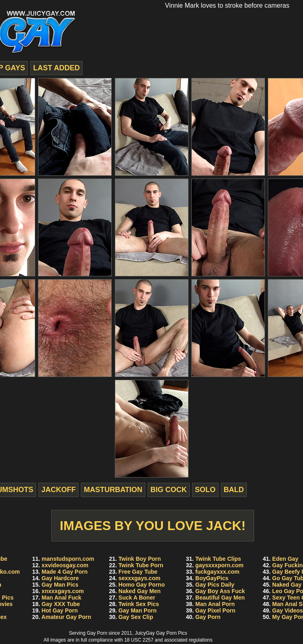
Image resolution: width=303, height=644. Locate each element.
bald (234, 490)
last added (56, 68)
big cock (169, 490)
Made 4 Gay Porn (65, 572)
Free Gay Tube (138, 572)
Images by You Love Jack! (153, 526)
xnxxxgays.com (63, 591)
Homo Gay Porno (142, 585)
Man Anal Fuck (61, 598)
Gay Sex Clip (136, 617)
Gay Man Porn (138, 610)
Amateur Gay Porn (66, 617)
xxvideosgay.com (65, 565)
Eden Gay (285, 559)
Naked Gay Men (140, 591)
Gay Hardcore (60, 578)
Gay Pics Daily (215, 585)
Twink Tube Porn (141, 565)
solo (205, 490)
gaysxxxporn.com (219, 565)
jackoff (58, 490)
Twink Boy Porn (140, 559)
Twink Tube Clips (218, 559)
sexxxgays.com (140, 578)
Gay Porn (208, 617)
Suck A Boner (137, 598)
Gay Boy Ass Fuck (220, 591)
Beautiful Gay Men (220, 598)
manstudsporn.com (68, 559)
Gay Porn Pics (172, 633)
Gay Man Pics (60, 585)
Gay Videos (288, 610)
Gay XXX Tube (61, 604)
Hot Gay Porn (60, 610)
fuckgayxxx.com (217, 572)
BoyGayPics (212, 578)
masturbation (113, 490)
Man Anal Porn (215, 604)
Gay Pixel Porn (215, 610)
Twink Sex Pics (139, 604)
